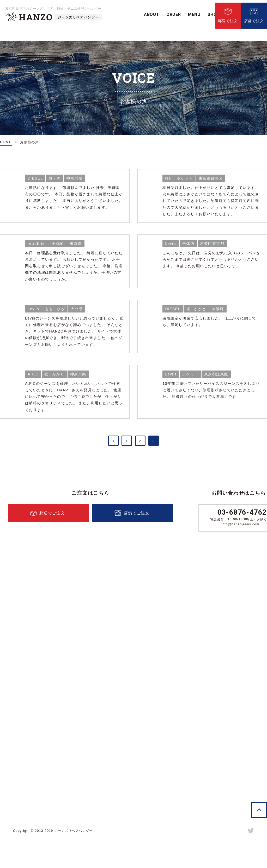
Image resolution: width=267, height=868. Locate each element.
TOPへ (259, 834)
